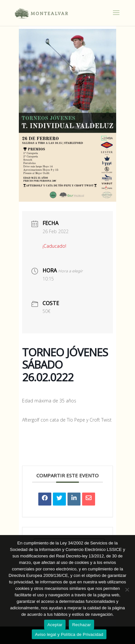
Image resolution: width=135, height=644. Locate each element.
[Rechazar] (127, 590)
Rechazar (81, 625)
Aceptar (55, 625)
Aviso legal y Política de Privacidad (69, 634)
